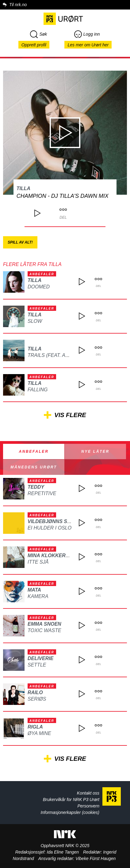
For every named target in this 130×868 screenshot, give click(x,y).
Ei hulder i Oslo (50, 528)
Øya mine (39, 733)
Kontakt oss (88, 793)
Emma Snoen (44, 624)
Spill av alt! (20, 242)
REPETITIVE (42, 493)
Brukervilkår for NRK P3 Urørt (71, 800)
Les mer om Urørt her (88, 45)
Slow (35, 321)
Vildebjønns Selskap (57, 521)
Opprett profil (34, 45)
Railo (35, 692)
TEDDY (36, 487)
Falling (38, 390)
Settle (37, 665)
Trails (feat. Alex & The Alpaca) (70, 355)
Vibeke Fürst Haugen (96, 858)
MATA (34, 590)
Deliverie (40, 658)
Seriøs (37, 699)
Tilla (23, 188)
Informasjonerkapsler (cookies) (70, 812)
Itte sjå (38, 562)
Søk (38, 34)
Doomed (39, 287)
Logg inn (87, 34)
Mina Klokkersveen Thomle (66, 555)
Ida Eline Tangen (63, 852)
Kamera (38, 596)
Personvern (88, 806)
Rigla (35, 727)
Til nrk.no (18, 5)
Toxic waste (44, 630)
